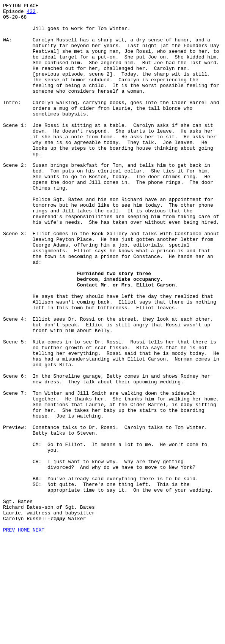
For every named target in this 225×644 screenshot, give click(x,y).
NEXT (39, 636)
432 (31, 13)
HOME (24, 636)
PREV (9, 636)
